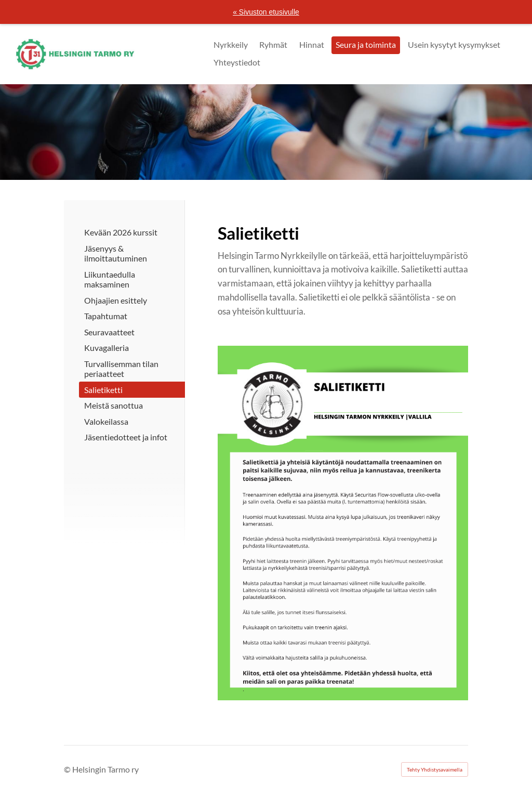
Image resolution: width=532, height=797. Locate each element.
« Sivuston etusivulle (266, 12)
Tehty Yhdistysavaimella (435, 769)
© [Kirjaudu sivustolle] (68, 769)
